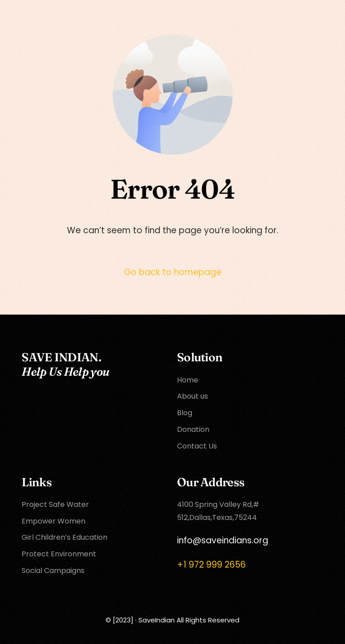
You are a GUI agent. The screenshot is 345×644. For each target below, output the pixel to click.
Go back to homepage (173, 272)
